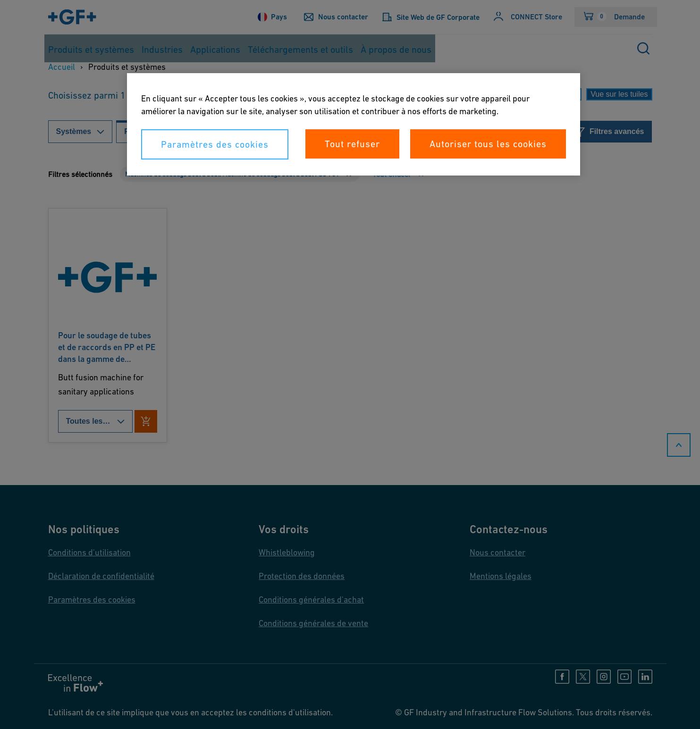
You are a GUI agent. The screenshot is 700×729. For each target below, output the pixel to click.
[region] (354, 124)
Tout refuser (352, 144)
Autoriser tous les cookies (488, 144)
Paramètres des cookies (215, 144)
